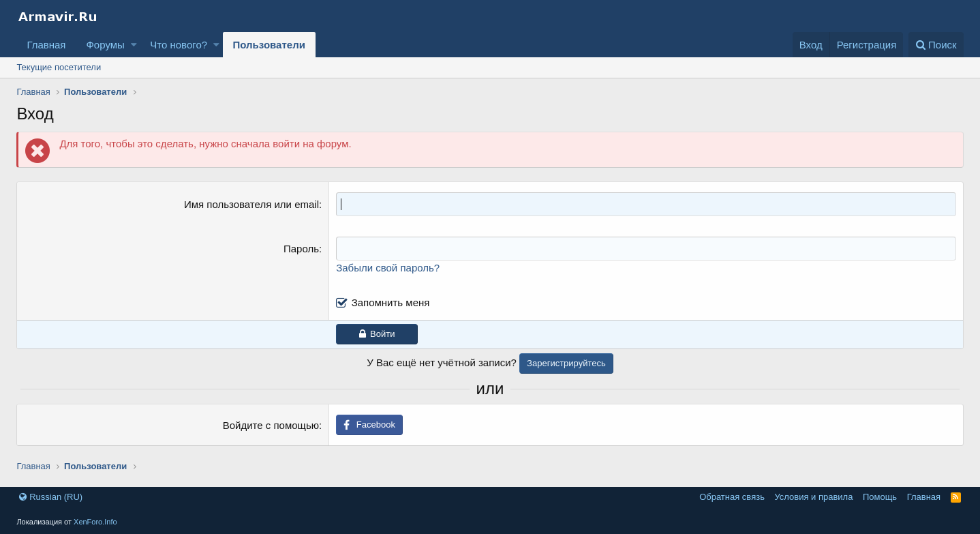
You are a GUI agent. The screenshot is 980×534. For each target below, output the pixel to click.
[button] (134, 45)
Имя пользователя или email (251, 204)
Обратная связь (732, 497)
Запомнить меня (391, 302)
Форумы (105, 45)
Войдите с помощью (271, 425)
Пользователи (269, 45)
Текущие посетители (59, 67)
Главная (46, 45)
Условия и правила (813, 497)
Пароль (301, 249)
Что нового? (179, 45)
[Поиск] (936, 45)
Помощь (880, 497)
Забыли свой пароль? (388, 268)
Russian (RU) (51, 497)
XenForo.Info (95, 522)
